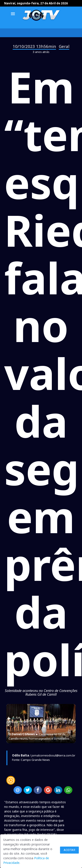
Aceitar (70, 850)
